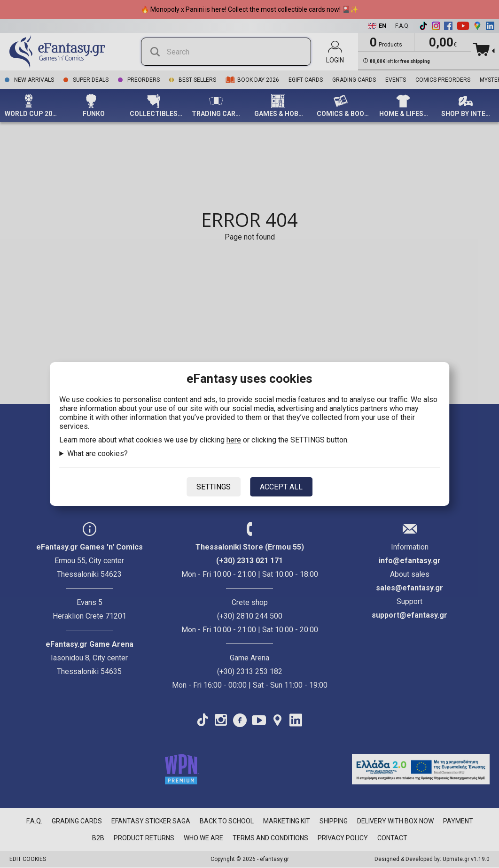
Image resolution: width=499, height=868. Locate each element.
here (234, 440)
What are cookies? (97, 453)
